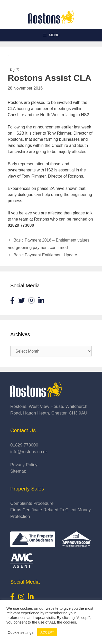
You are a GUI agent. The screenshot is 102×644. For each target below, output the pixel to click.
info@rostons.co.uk (29, 452)
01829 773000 (24, 445)
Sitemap (18, 471)
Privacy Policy (24, 465)
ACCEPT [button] (47, 632)
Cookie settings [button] (21, 632)
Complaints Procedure (32, 503)
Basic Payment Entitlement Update (45, 255)
